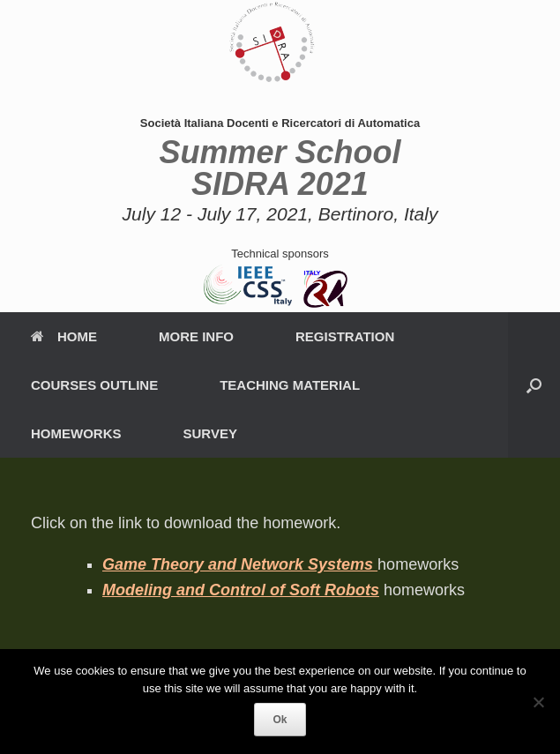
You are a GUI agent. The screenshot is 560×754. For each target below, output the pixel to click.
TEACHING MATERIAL (290, 385)
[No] (538, 702)
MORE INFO (196, 336)
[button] (534, 385)
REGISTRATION (345, 336)
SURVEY (210, 433)
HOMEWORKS (76, 433)
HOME (64, 336)
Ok (280, 720)
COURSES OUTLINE (94, 385)
